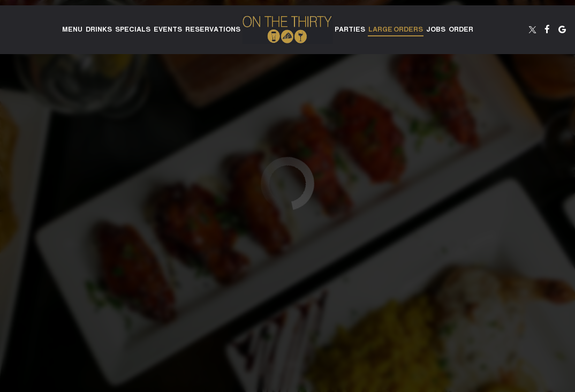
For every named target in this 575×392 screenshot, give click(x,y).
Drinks (99, 29)
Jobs (436, 29)
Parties (350, 29)
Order (461, 29)
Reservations (213, 29)
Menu (72, 29)
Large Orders (396, 29)
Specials (133, 29)
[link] (287, 30)
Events (168, 29)
